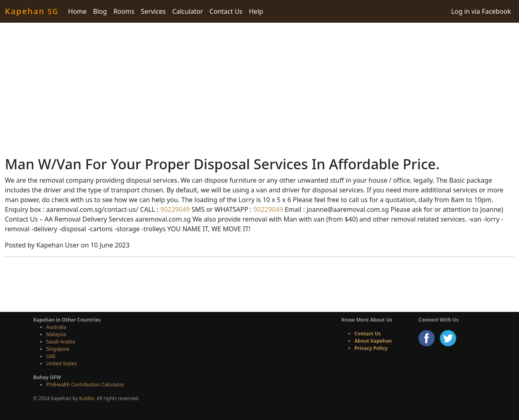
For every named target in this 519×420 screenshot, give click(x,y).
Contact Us (226, 11)
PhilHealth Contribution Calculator (85, 385)
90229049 (174, 209)
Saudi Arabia (61, 342)
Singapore (58, 349)
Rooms (124, 11)
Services (153, 11)
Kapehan (32, 11)
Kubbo (87, 398)
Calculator (188, 11)
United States (61, 364)
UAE (51, 356)
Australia (56, 327)
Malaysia (56, 334)
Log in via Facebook (481, 11)
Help (256, 11)
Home (77, 11)
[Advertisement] (259, 89)
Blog (100, 11)
